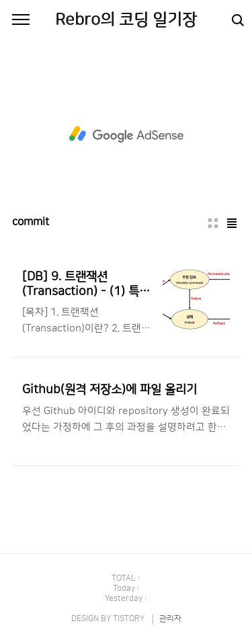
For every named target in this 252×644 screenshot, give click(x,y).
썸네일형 (213, 223)
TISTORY (129, 619)
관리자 (170, 619)
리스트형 (232, 223)
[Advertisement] (126, 134)
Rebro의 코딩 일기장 (126, 20)
